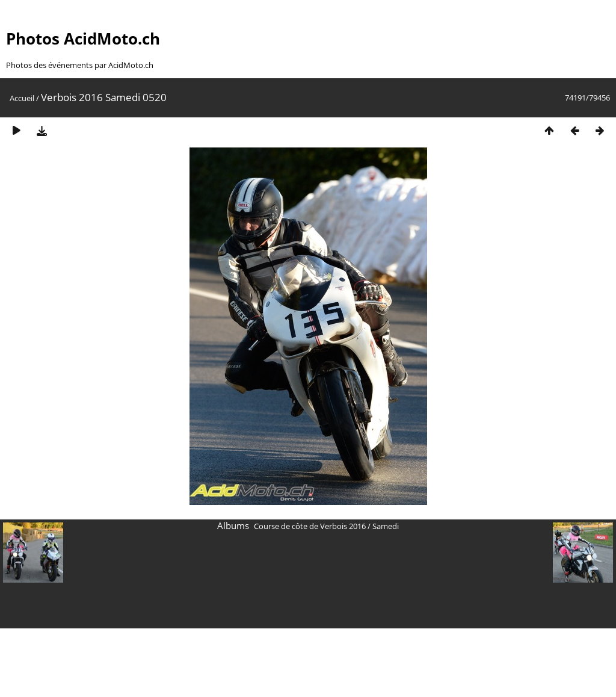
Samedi (386, 526)
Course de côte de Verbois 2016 (310, 526)
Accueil (22, 98)
